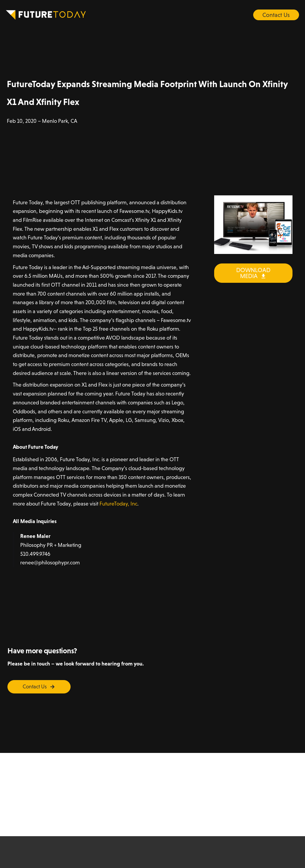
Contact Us (276, 15)
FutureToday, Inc (118, 504)
